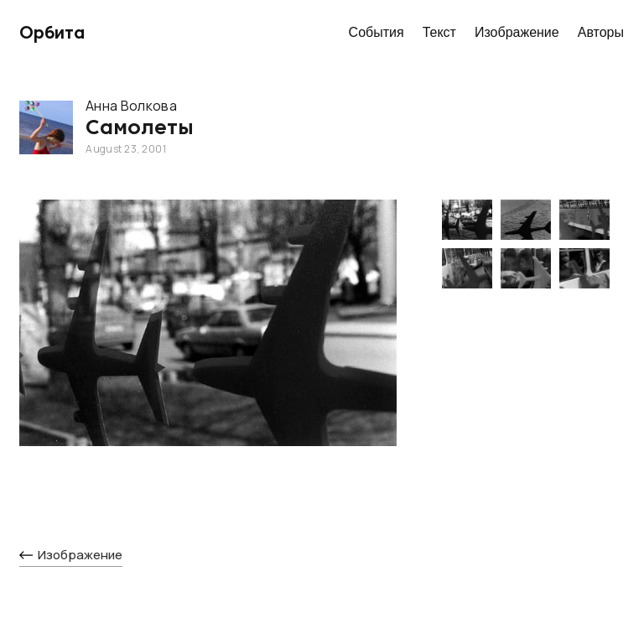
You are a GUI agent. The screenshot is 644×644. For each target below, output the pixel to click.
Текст (439, 32)
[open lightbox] (208, 340)
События (377, 32)
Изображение (517, 32)
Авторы (601, 32)
